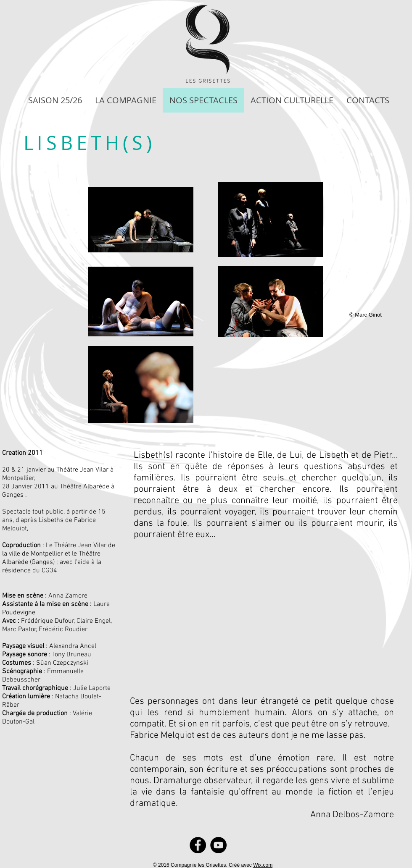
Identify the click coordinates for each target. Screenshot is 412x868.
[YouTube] (218, 845)
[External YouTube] (260, 608)
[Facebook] (198, 845)
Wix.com (263, 865)
